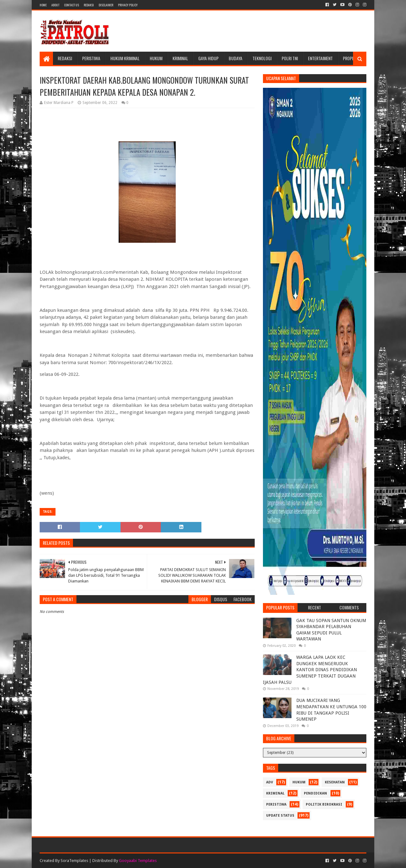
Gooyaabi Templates (138, 861)
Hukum (156, 58)
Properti (351, 58)
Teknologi (262, 58)
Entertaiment (320, 58)
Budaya (236, 58)
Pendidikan (315, 793)
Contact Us (72, 5)
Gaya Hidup (208, 58)
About (55, 5)
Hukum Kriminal (125, 58)
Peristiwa (91, 58)
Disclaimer (106, 5)
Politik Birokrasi (324, 804)
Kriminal (180, 58)
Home (43, 5)
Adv (270, 782)
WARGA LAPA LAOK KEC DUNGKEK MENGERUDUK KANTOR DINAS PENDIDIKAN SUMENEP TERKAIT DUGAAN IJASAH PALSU (310, 670)
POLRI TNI (290, 58)
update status (280, 816)
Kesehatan (335, 782)
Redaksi (89, 5)
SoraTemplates (74, 861)
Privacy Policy (128, 5)
